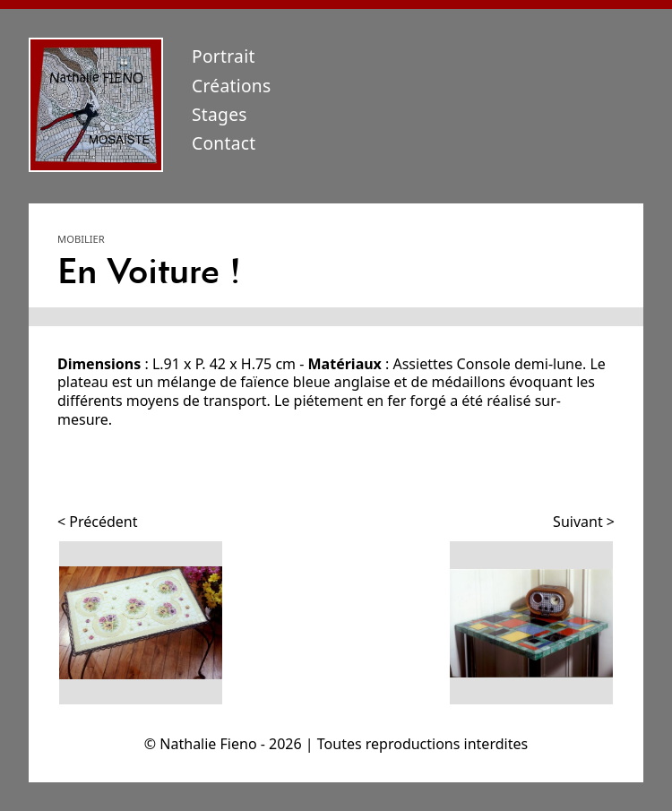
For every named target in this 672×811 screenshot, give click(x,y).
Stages (220, 114)
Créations (232, 86)
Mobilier (81, 239)
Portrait (224, 56)
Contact (224, 143)
